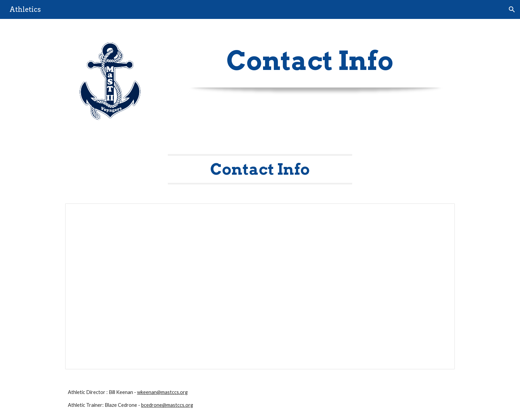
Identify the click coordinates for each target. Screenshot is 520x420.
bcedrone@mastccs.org (167, 405)
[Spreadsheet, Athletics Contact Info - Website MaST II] (260, 286)
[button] (512, 9)
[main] (310, 61)
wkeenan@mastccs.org (162, 392)
